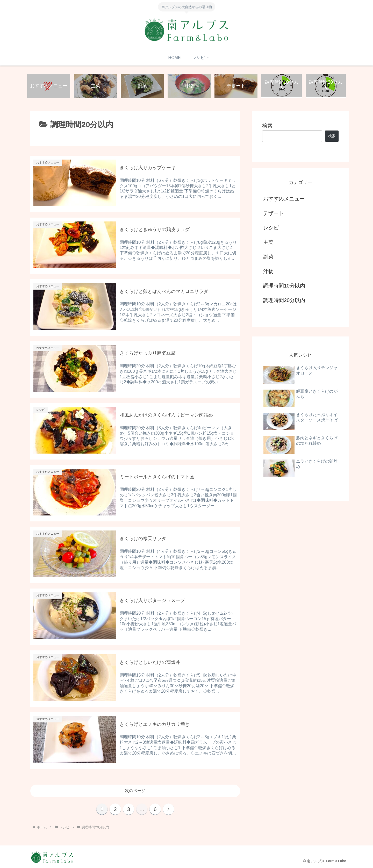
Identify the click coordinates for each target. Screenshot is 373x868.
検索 (267, 126)
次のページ (135, 790)
